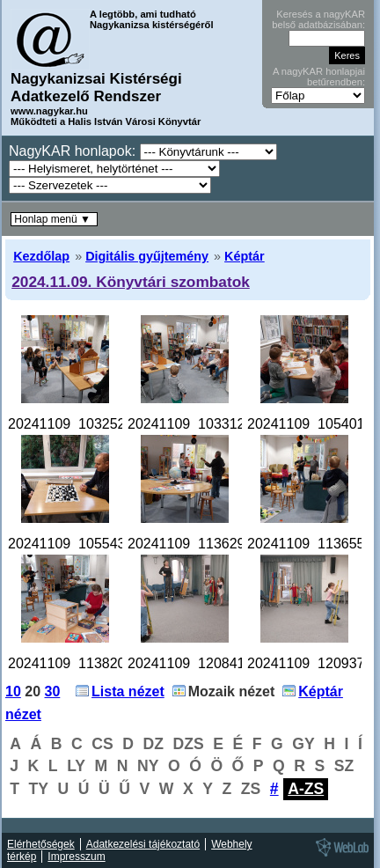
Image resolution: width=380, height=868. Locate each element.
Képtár (245, 256)
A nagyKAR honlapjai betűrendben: (319, 77)
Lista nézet (128, 691)
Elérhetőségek (41, 844)
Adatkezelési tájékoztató (143, 844)
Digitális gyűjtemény (147, 256)
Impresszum (76, 857)
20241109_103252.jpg (78, 424)
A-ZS (306, 789)
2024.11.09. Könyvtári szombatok (131, 282)
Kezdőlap (41, 256)
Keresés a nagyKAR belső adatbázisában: (318, 19)
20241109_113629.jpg (197, 544)
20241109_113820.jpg (78, 663)
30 (53, 691)
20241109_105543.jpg (78, 544)
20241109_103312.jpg (197, 424)
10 (13, 691)
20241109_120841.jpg (197, 663)
